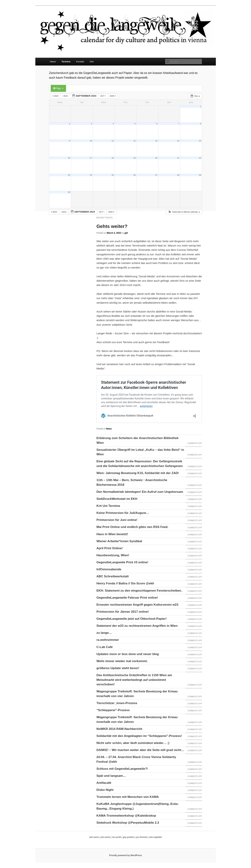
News (53, 62)
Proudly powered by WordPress (125, 855)
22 (200, 158)
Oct (103, 96)
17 (91, 158)
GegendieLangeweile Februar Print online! (127, 598)
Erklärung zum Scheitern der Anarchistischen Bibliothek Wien (137, 440)
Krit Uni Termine (108, 506)
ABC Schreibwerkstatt (113, 576)
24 (91, 175)
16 (69, 158)
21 (178, 158)
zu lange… (104, 633)
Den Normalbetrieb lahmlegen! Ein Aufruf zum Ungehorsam (140, 492)
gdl (126, 233)
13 (156, 141)
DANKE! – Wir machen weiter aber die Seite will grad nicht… (140, 750)
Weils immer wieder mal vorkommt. (122, 661)
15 (200, 141)
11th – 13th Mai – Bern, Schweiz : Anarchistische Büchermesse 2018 (132, 482)
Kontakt (80, 62)
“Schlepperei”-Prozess (113, 710)
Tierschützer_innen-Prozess (117, 703)
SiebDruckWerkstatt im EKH (117, 499)
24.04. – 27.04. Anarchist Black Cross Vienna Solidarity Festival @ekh (136, 759)
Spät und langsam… (111, 776)
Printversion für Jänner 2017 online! (123, 612)
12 (134, 141)
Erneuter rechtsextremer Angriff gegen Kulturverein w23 (137, 605)
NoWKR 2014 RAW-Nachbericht (119, 729)
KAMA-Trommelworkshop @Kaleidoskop (126, 816)
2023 (56, 96)
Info (92, 62)
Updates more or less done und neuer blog (128, 654)
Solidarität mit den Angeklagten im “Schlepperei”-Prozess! (139, 736)
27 (156, 175)
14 (178, 141)
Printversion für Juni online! (117, 520)
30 (69, 192)
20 (156, 158)
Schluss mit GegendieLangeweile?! (122, 769)
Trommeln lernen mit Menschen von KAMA (128, 797)
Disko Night (105, 790)
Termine (66, 62)
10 (91, 141)
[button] (184, 212)
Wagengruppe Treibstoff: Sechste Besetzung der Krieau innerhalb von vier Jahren (137, 694)
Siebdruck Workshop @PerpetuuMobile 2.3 (128, 823)
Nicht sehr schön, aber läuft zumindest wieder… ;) (133, 743)
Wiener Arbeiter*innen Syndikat (119, 541)
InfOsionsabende (109, 569)
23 (69, 175)
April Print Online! (109, 548)
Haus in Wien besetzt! (112, 534)
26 (134, 175)
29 (200, 175)
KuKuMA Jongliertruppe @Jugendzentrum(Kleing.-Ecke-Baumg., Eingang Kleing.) (137, 806)
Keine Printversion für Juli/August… (123, 513)
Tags (58, 88)
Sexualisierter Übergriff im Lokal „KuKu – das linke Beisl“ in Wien (140, 452)
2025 (113, 96)
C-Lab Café (104, 647)
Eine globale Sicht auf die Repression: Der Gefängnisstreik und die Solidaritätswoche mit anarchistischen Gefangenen (139, 464)
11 (113, 141)
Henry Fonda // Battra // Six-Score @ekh (125, 583)
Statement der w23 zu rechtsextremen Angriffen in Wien (137, 626)
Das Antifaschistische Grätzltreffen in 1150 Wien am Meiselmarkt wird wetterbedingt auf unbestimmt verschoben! (134, 680)
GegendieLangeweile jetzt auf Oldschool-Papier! (131, 619)
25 (113, 175)
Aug (65, 96)
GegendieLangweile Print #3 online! (122, 562)
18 (113, 158)
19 (134, 158)
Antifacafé (104, 783)
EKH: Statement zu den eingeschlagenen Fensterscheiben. (139, 591)
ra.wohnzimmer (108, 640)
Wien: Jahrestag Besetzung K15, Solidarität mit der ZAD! (138, 473)
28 (178, 175)
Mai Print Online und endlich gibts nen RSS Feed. (132, 527)
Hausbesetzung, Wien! (113, 555)
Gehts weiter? (112, 226)
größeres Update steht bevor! (118, 668)
